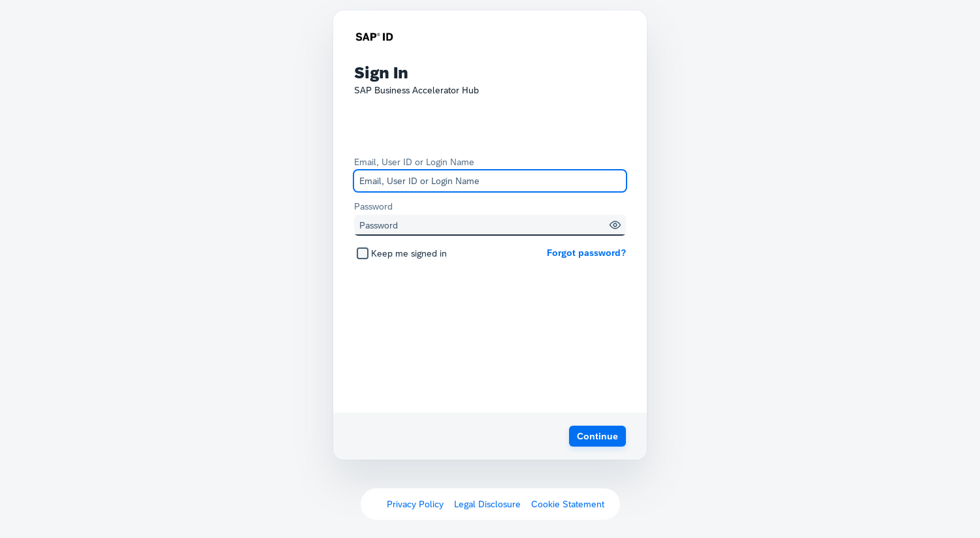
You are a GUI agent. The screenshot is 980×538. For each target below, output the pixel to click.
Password (373, 206)
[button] (615, 225)
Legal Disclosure (487, 504)
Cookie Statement (568, 504)
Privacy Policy (415, 504)
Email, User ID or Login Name (414, 162)
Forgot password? (586, 253)
